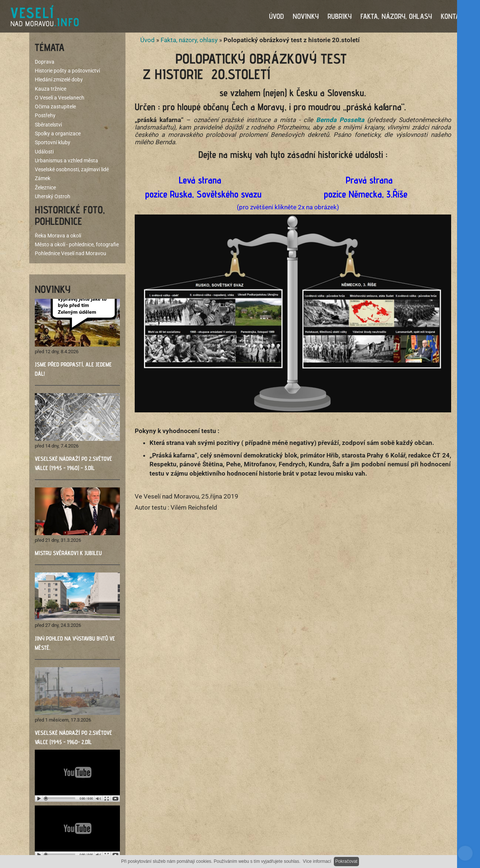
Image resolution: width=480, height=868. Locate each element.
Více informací (317, 861)
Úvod (147, 41)
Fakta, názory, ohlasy (189, 41)
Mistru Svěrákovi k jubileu (68, 554)
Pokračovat (346, 861)
